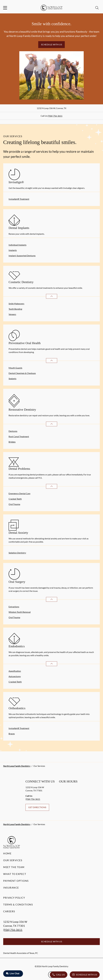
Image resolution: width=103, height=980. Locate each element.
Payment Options (16, 881)
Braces (12, 734)
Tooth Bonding (15, 309)
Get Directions (37, 807)
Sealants (12, 378)
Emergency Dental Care (19, 493)
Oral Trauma (14, 504)
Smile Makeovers (16, 304)
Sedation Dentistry (17, 553)
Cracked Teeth (15, 499)
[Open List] (52, 296)
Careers (9, 911)
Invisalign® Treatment (19, 199)
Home (7, 853)
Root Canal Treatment (19, 436)
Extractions (14, 607)
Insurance (11, 888)
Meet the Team (14, 867)
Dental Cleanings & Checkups (22, 373)
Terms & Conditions (18, 905)
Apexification (15, 671)
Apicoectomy (15, 676)
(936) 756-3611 (55, 116)
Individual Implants (18, 245)
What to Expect (15, 874)
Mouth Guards (15, 368)
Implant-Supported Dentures (22, 256)
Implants (13, 250)
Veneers (12, 314)
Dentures (13, 431)
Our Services (13, 860)
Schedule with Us (52, 44)
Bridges (12, 442)
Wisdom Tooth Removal (20, 612)
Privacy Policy (14, 898)
